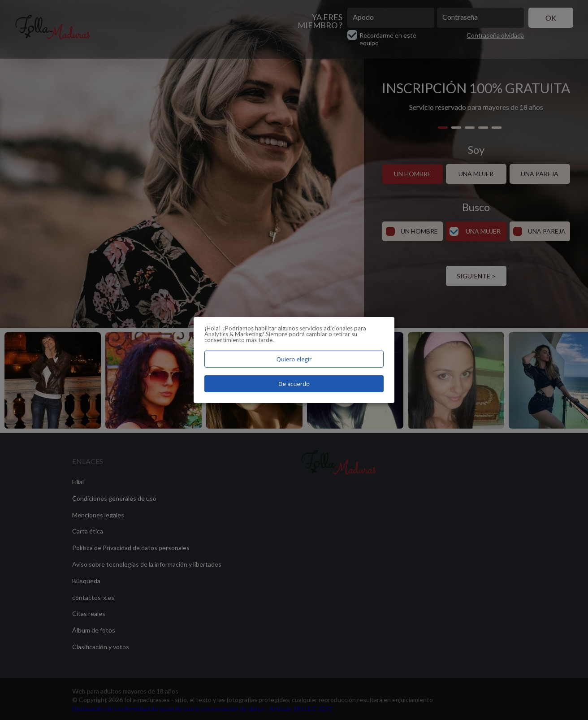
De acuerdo (294, 384)
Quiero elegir (294, 359)
